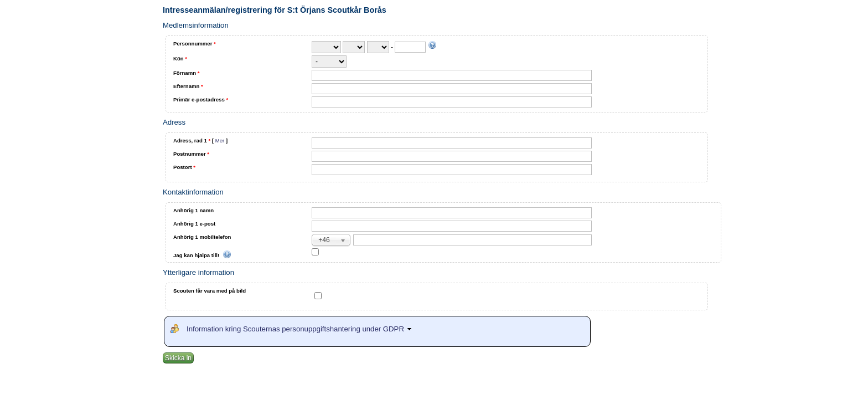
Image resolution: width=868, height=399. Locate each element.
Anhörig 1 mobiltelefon (202, 237)
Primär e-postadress (201, 99)
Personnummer (195, 44)
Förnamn (186, 73)
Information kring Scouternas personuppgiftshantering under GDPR (301, 329)
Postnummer (191, 154)
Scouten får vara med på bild (210, 291)
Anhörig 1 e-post (194, 224)
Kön (180, 58)
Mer (220, 140)
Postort (184, 167)
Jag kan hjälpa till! (202, 255)
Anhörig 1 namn (193, 210)
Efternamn (188, 86)
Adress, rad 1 (200, 140)
